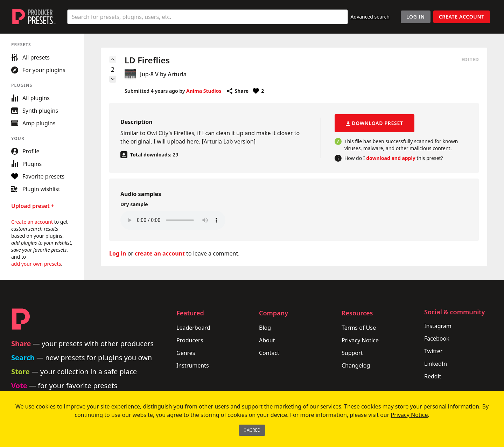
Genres (186, 353)
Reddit (433, 376)
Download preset (374, 123)
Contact (269, 353)
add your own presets (36, 264)
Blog (265, 328)
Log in (118, 253)
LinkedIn (436, 364)
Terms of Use (359, 328)
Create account (462, 17)
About (267, 340)
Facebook (437, 338)
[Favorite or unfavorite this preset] (258, 91)
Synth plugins (35, 111)
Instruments (193, 365)
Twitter (433, 351)
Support (352, 353)
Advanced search (370, 17)
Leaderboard (193, 328)
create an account (160, 253)
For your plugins (38, 70)
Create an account (32, 222)
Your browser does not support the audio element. (173, 220)
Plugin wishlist (36, 189)
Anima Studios (204, 91)
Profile (25, 151)
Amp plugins (33, 123)
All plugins (30, 98)
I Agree (252, 430)
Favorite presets (38, 176)
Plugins (26, 164)
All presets (30, 57)
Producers (190, 340)
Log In (416, 17)
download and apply (391, 158)
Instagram (438, 326)
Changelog (356, 365)
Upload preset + (33, 206)
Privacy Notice (360, 340)
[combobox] (208, 17)
